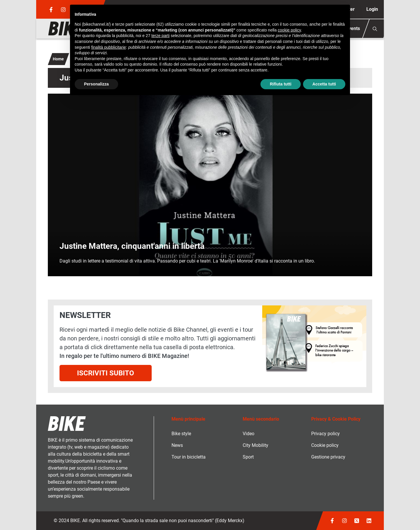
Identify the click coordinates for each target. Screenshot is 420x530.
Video (249, 434)
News (177, 445)
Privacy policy (325, 434)
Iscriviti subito (106, 373)
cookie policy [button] (289, 30)
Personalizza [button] (96, 84)
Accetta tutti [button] (324, 84)
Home (58, 59)
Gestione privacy (328, 457)
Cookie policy (325, 445)
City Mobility (256, 445)
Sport (248, 457)
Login (372, 9)
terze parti (160, 36)
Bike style (181, 434)
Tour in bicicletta (189, 457)
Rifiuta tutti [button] (281, 84)
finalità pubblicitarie (109, 47)
